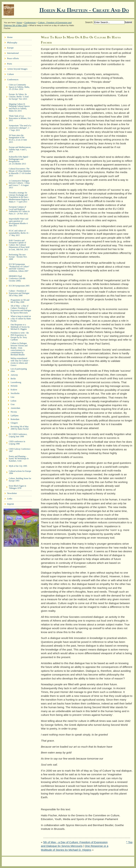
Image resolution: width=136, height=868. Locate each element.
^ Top (129, 842)
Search (89, 22)
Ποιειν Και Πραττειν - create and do (84, 10)
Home (19, 23)
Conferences (30, 23)
